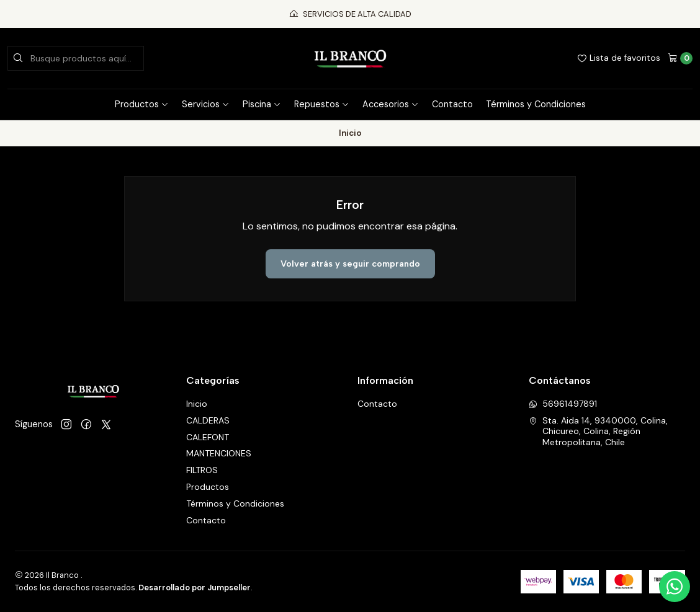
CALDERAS (208, 420)
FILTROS (202, 470)
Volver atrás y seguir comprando (350, 264)
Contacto (452, 104)
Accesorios (391, 104)
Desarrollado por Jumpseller (195, 588)
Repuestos (322, 104)
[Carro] (680, 58)
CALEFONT (208, 437)
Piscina (262, 104)
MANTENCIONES (219, 453)
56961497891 (563, 404)
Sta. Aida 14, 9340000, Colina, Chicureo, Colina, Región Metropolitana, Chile (598, 431)
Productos (142, 104)
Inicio (197, 404)
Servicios (206, 104)
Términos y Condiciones (536, 104)
